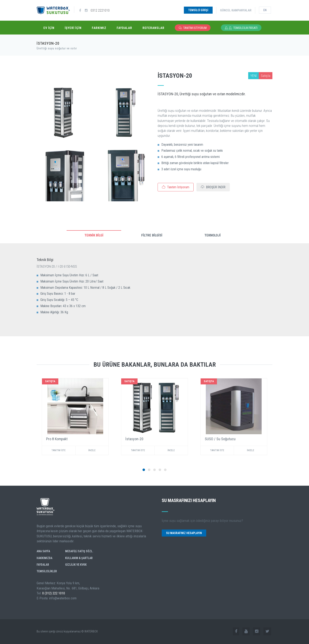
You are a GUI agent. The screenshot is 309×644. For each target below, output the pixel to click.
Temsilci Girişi (198, 10)
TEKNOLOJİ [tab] (213, 235)
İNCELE (92, 450)
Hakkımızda (44, 558)
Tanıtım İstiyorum (193, 28)
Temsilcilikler (47, 571)
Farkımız (99, 28)
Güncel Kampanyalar (236, 10)
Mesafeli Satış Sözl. (79, 551)
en (265, 10)
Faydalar (124, 28)
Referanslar (153, 28)
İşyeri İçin (73, 28)
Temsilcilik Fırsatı (241, 28)
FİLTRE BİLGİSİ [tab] (152, 235)
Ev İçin (49, 28)
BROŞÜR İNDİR (213, 187)
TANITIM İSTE (59, 450)
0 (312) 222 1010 (54, 593)
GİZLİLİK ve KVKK (76, 565)
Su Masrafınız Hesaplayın (184, 533)
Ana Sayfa (43, 551)
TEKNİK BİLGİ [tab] (94, 235)
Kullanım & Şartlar (79, 558)
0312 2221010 (100, 10)
